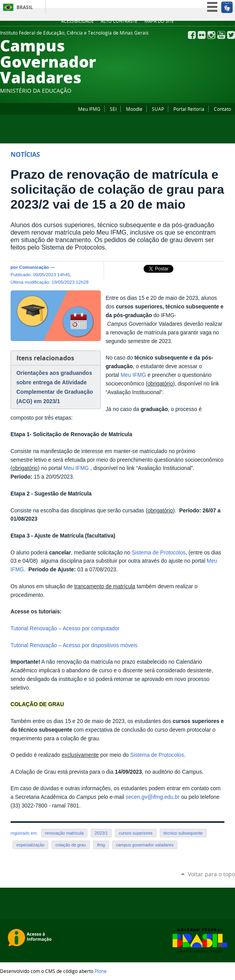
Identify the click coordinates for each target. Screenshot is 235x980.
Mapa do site (159, 21)
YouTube (221, 35)
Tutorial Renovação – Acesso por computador (65, 629)
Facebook (192, 35)
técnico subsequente (183, 833)
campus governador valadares (145, 845)
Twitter (231, 35)
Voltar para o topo (211, 874)
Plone (101, 971)
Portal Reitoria (189, 109)
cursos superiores (136, 833)
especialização (31, 845)
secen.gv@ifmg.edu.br (152, 797)
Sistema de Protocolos (159, 553)
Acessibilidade (77, 21)
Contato (222, 109)
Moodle (134, 109)
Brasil (25, 7)
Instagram (211, 35)
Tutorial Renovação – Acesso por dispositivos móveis (74, 645)
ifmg (101, 845)
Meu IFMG (89, 109)
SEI (113, 109)
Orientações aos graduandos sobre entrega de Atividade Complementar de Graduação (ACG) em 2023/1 (55, 387)
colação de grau (71, 845)
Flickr (202, 35)
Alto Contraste (119, 21)
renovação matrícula (65, 833)
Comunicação (34, 267)
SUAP (158, 109)
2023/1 (101, 833)
